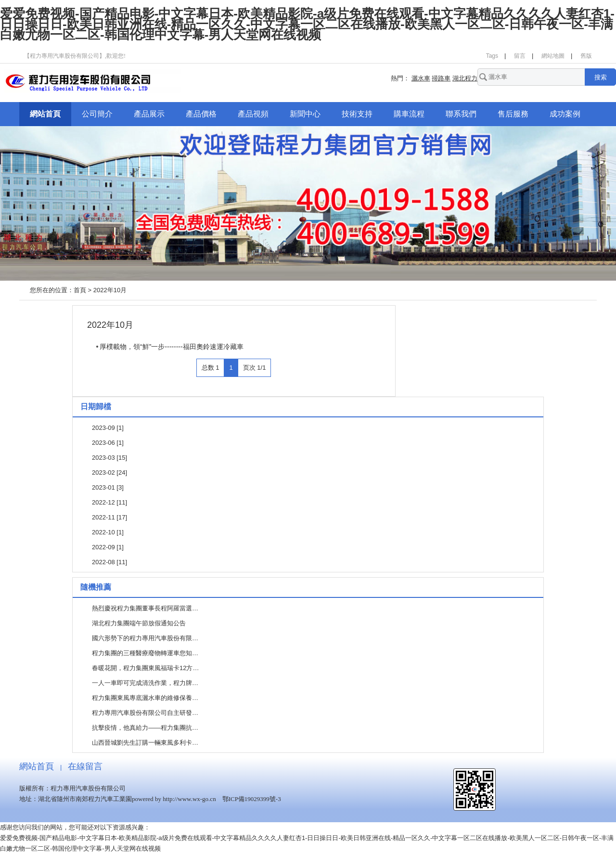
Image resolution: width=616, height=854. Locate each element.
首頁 (80, 290)
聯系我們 (461, 114)
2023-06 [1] (108, 443)
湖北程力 (465, 78)
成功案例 (565, 114)
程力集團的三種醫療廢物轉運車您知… (145, 653)
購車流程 (409, 114)
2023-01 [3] (108, 487)
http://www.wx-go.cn (189, 799)
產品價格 (201, 114)
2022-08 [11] (109, 562)
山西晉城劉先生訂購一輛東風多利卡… (145, 743)
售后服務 (513, 114)
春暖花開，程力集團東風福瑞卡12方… (145, 668)
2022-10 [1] (108, 532)
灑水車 (421, 78)
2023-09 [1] (108, 428)
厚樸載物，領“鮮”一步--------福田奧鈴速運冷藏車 (172, 347)
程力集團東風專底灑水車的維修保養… (145, 698)
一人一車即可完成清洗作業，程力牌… (145, 683)
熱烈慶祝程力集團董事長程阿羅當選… (145, 608)
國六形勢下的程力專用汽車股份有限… (145, 638)
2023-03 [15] (109, 458)
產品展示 (149, 114)
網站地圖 (553, 56)
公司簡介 (97, 114)
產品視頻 (253, 114)
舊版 (586, 56)
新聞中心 (305, 114)
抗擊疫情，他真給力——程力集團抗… (145, 728)
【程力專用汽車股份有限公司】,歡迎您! (75, 56)
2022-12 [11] (109, 502)
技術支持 (357, 114)
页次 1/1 (255, 368)
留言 (520, 56)
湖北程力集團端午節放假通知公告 (139, 623)
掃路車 (441, 78)
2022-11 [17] (109, 517)
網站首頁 (45, 114)
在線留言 (85, 766)
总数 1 (211, 368)
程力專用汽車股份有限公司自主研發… (145, 713)
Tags (492, 56)
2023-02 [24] (109, 472)
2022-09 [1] (108, 547)
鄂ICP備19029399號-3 (252, 799)
